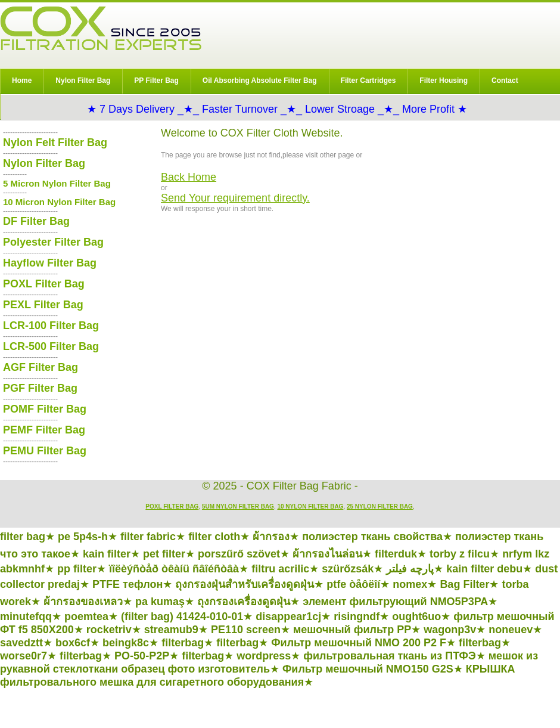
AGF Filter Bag (41, 367)
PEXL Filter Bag (43, 305)
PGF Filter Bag (40, 388)
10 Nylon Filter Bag (310, 506)
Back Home (189, 177)
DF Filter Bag (36, 221)
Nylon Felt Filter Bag (55, 142)
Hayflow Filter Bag (50, 263)
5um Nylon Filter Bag (238, 506)
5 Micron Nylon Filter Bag (57, 183)
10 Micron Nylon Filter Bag (59, 202)
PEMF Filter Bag (44, 430)
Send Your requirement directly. (235, 198)
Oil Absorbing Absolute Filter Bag (260, 80)
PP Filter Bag (156, 80)
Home (22, 80)
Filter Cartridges (368, 80)
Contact (505, 80)
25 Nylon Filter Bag (380, 506)
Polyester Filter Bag (53, 242)
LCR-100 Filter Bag (51, 326)
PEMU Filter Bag (45, 451)
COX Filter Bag (101, 28)
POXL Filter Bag (44, 284)
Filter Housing (444, 80)
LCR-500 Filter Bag (51, 346)
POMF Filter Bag (45, 409)
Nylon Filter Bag (83, 80)
